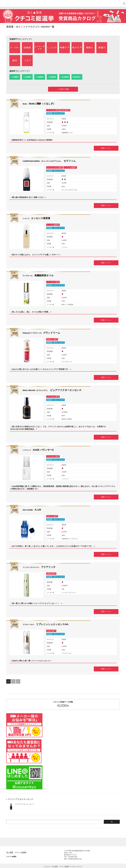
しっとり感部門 (70, 168)
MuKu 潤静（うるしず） (39, 104)
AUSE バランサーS (38, 449)
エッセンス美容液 (36, 218)
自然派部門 (65, 111)
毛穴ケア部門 (52, 515)
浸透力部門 (51, 572)
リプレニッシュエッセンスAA (45, 623)
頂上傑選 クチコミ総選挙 (16, 851)
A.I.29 (32, 509)
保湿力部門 (51, 629)
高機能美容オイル (38, 275)
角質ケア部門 (52, 339)
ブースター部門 (53, 111)
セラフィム (49, 161)
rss (124, 3)
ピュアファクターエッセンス (52, 389)
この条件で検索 (63, 89)
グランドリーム (41, 332)
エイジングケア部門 (55, 168)
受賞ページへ (104, 148)
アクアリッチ (39, 566)
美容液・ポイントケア (55, 114)
